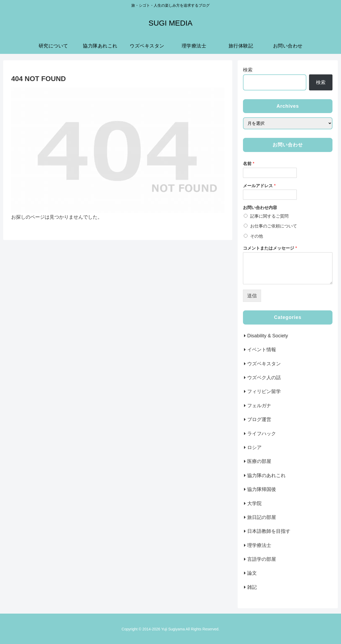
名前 (249, 164)
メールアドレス (259, 186)
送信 (252, 296)
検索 (248, 70)
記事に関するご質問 (269, 216)
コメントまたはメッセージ (270, 248)
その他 (257, 236)
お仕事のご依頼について (274, 226)
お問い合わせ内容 (260, 208)
